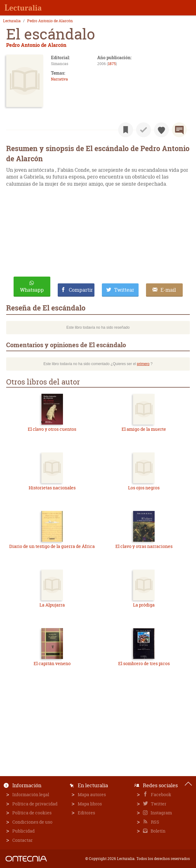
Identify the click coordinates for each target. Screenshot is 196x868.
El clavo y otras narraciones (144, 546)
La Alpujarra (52, 605)
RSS (155, 822)
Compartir (81, 290)
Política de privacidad (35, 804)
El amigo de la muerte (144, 429)
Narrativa (59, 79)
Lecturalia (12, 21)
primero (143, 364)
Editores (86, 813)
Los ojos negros (144, 488)
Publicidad (23, 831)
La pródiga (144, 605)
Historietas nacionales (52, 488)
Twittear (124, 290)
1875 (112, 64)
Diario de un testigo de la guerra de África (52, 546)
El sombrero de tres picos (144, 663)
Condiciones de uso (32, 822)
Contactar (23, 840)
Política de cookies (32, 813)
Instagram (161, 813)
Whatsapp (32, 290)
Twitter (158, 804)
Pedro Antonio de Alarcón (50, 21)
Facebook (161, 794)
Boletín (158, 831)
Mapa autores (92, 794)
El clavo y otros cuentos (52, 429)
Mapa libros (90, 804)
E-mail (168, 290)
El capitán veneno (52, 663)
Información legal (31, 794)
